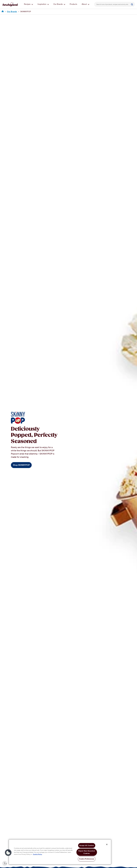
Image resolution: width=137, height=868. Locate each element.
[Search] (132, 4)
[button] (8, 853)
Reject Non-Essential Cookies (87, 852)
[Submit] (132, 4)
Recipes (29, 4)
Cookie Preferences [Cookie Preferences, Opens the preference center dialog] (87, 859)
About (86, 4)
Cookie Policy (37, 854)
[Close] (107, 844)
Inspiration (43, 4)
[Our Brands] (12, 12)
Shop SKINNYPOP (21, 465)
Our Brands (59, 4)
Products (73, 4)
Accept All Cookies (87, 845)
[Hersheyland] (3, 12)
